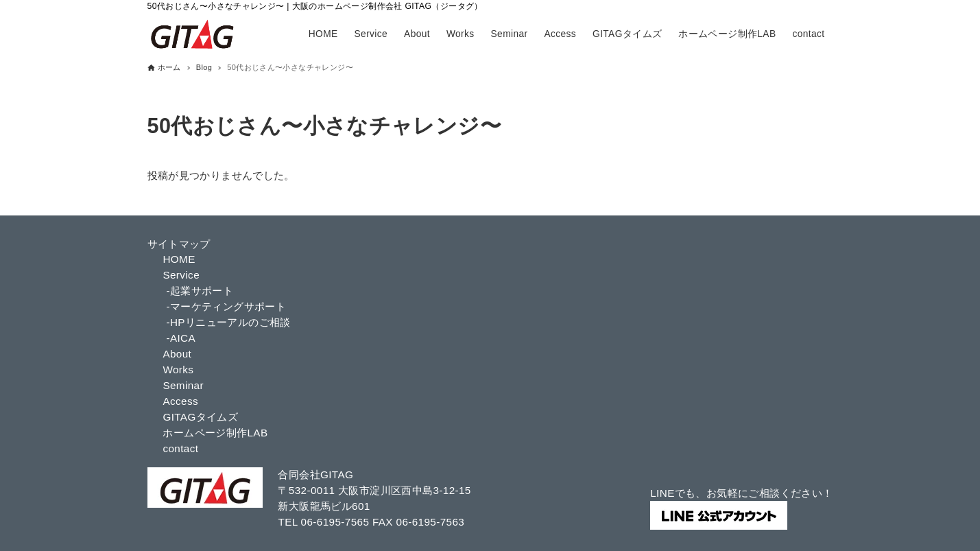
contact (180, 448)
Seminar (183, 385)
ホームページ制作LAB (215, 433)
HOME (179, 259)
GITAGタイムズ (200, 417)
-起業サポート (200, 291)
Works (178, 370)
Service (181, 275)
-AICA (181, 338)
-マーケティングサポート (226, 306)
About (177, 354)
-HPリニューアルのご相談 (228, 322)
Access (180, 401)
